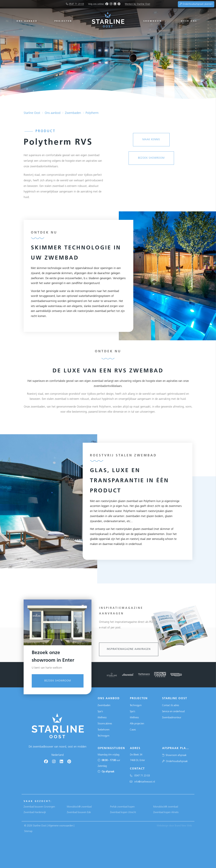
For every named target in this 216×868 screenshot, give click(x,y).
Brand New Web (183, 826)
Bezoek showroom (58, 758)
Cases (133, 730)
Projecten (63, 21)
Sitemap (28, 831)
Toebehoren (104, 730)
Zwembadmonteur (172, 718)
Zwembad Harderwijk (35, 812)
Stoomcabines (105, 724)
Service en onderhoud (173, 712)
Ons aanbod (27, 21)
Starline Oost (32, 113)
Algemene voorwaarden (61, 826)
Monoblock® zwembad (79, 807)
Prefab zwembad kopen (122, 807)
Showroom (153, 21)
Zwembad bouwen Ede (79, 812)
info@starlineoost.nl (142, 782)
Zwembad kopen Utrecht (123, 812)
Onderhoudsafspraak (175, 761)
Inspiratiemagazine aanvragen (129, 649)
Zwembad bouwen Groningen (39, 807)
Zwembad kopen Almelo (166, 812)
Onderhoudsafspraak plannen (196, 4)
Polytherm (92, 113)
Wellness (102, 718)
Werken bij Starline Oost (137, 4)
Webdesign (163, 826)
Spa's (100, 712)
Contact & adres (171, 706)
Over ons (189, 21)
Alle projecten (137, 724)
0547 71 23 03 (77, 4)
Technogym (103, 736)
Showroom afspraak (174, 755)
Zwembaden (73, 113)
